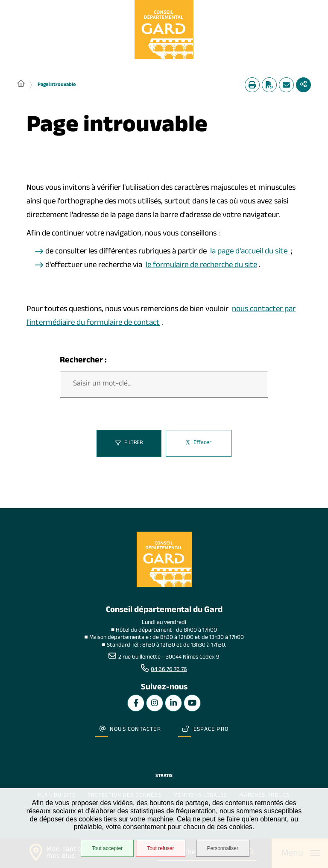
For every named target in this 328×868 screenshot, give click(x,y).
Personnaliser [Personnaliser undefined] (223, 848)
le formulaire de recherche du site (201, 266)
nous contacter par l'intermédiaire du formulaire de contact (161, 317)
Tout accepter (107, 848)
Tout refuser (160, 848)
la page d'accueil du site (250, 252)
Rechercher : (83, 361)
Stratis (164, 776)
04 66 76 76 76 (169, 670)
